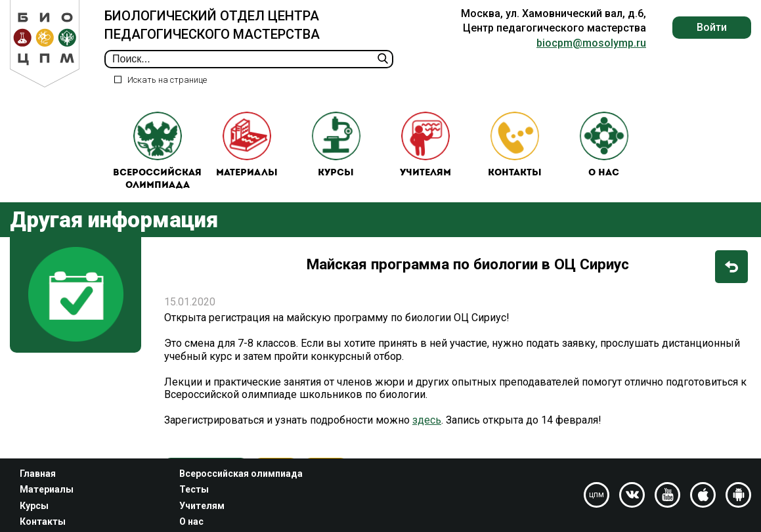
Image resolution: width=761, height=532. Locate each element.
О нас (604, 145)
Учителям (425, 145)
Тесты (194, 489)
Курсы (336, 145)
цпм (597, 495)
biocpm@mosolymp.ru (591, 43)
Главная (38, 474)
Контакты (515, 145)
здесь (427, 420)
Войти (712, 27)
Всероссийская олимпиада (157, 151)
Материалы (247, 145)
